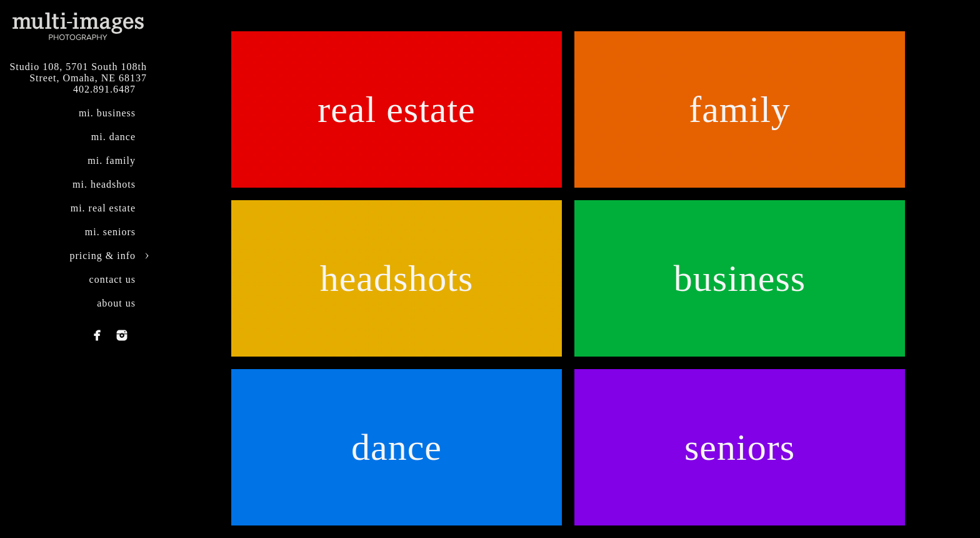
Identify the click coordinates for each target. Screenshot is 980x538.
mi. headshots (104, 184)
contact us (112, 279)
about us (116, 303)
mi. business (107, 113)
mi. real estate (103, 208)
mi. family (112, 160)
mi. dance (113, 137)
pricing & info (102, 256)
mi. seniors (110, 232)
